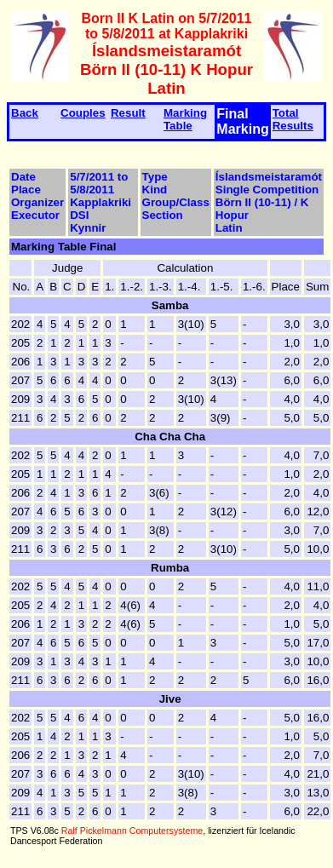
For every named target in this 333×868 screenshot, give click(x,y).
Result (128, 113)
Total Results (293, 119)
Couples (83, 113)
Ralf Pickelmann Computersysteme (132, 831)
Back (25, 113)
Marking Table (185, 119)
